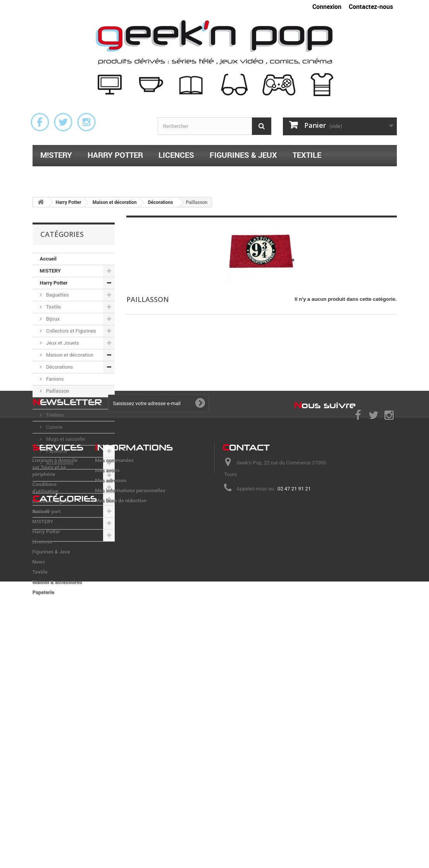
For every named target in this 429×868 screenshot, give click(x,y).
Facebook (40, 122)
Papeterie (165, 175)
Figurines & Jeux (243, 155)
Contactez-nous (371, 7)
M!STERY (56, 155)
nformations (134, 629)
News (46, 499)
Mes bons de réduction (121, 682)
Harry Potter (115, 155)
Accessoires (59, 463)
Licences (176, 155)
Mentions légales (52, 683)
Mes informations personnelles (130, 672)
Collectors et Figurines (71, 331)
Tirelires (55, 415)
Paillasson (57, 391)
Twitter (63, 122)
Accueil (48, 259)
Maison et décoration (69, 355)
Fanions (54, 379)
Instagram (86, 122)
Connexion (327, 7)
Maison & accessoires (85, 175)
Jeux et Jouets (62, 343)
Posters (54, 403)
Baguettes (57, 295)
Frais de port (47, 693)
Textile (307, 155)
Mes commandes (114, 642)
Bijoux (53, 319)
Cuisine (54, 427)
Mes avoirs (107, 652)
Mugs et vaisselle (65, 439)
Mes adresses (111, 662)
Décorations (59, 367)
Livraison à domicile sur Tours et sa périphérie (55, 649)
